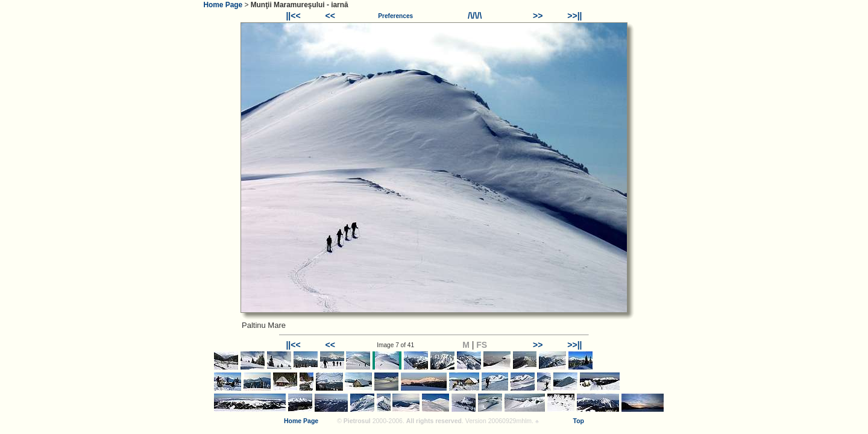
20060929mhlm (510, 421)
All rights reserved (434, 421)
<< (330, 16)
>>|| (574, 16)
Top (579, 421)
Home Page (223, 5)
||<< (293, 16)
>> (538, 16)
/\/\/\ (475, 16)
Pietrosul (357, 421)
